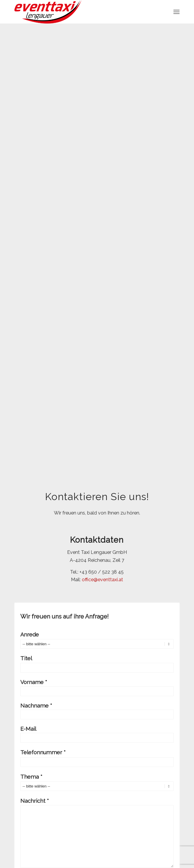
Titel (97, 664)
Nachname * (97, 711)
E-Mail (97, 734)
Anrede (97, 640)
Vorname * (97, 687)
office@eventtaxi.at (102, 580)
